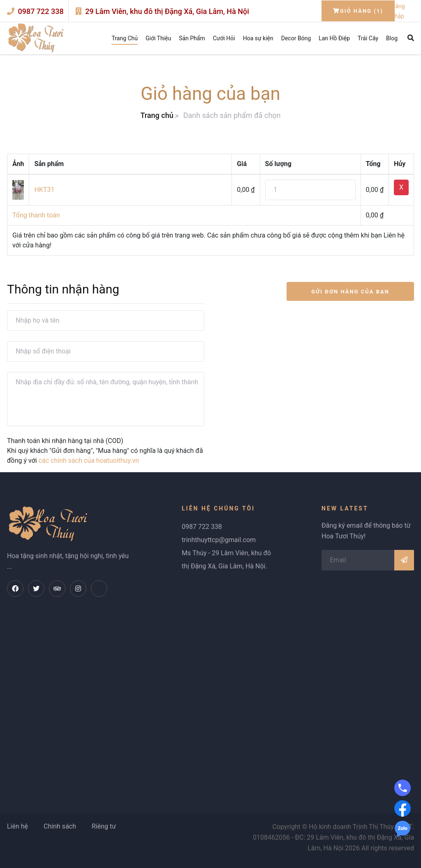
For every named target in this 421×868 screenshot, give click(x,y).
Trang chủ (157, 115)
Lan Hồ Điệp (334, 38)
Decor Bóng (296, 38)
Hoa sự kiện (258, 38)
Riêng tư (104, 826)
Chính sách (60, 826)
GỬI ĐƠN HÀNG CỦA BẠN (350, 292)
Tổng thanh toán (36, 215)
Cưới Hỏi (224, 38)
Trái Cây (368, 38)
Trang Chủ (125, 38)
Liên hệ (17, 826)
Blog (392, 38)
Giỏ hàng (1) (358, 11)
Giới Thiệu (158, 38)
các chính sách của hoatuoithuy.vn (89, 461)
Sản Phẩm (192, 38)
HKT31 (44, 190)
